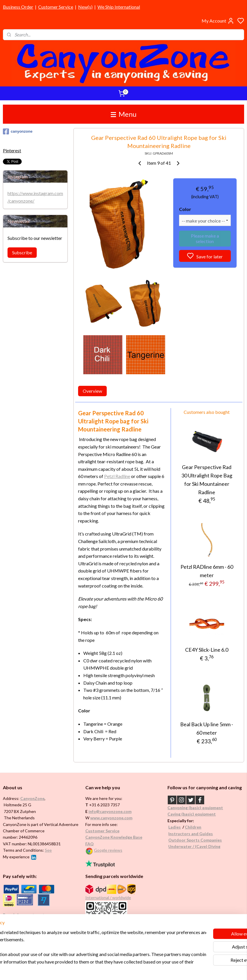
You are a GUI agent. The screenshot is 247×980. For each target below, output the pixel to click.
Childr (191, 827)
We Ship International (119, 7)
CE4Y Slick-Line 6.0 (207, 650)
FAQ (90, 844)
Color (185, 209)
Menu (124, 114)
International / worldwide (108, 897)
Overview (92, 391)
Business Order (18, 7)
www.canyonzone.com (111, 818)
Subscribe (22, 252)
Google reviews (108, 850)
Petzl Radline (117, 476)
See (48, 850)
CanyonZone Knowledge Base (114, 837)
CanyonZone (32, 798)
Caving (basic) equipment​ (192, 814)
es (179, 827)
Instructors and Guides (191, 834)
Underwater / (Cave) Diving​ (194, 846)
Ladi (172, 827)
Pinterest (12, 150)
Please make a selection (205, 238)
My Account (218, 21)
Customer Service (56, 7)
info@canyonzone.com (110, 811)
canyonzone (18, 131)
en (199, 827)
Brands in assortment (24, 915)
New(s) (85, 7)
